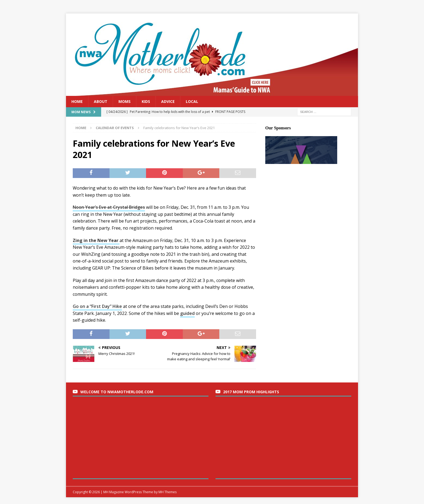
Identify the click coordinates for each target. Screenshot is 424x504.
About (101, 101)
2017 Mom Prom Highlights (251, 392)
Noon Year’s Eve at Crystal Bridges (109, 207)
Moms (125, 101)
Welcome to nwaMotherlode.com (117, 392)
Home (77, 101)
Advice (168, 101)
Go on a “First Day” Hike (97, 306)
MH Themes (168, 492)
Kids (146, 101)
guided (187, 313)
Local (192, 101)
